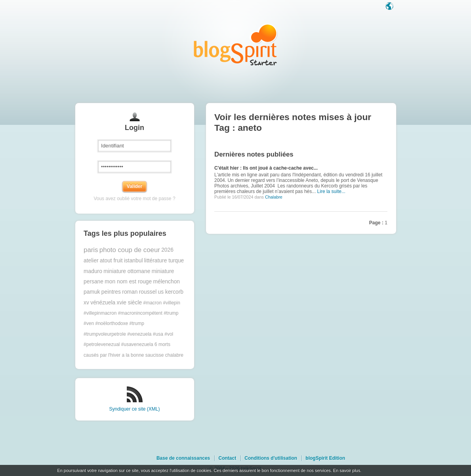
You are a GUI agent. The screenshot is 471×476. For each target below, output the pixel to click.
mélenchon (167, 282)
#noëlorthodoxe (112, 323)
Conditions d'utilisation (271, 458)
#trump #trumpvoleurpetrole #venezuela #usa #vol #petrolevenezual (128, 334)
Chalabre (274, 197)
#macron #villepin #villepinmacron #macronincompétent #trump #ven (132, 313)
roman (130, 292)
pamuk (92, 292)
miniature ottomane (127, 271)
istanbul (133, 261)
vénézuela (103, 303)
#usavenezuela (137, 344)
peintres (111, 292)
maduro (93, 271)
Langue (390, 7)
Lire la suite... (331, 191)
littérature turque (164, 261)
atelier (91, 261)
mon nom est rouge (128, 282)
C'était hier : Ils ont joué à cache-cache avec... (266, 168)
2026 (167, 250)
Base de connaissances (183, 458)
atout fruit (111, 261)
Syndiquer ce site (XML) (134, 409)
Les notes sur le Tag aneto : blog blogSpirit (236, 45)
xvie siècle (129, 303)
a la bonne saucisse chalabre (152, 355)
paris (91, 250)
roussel (148, 292)
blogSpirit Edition (325, 458)
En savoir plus (347, 470)
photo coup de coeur (130, 250)
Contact (227, 458)
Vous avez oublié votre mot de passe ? (134, 199)
